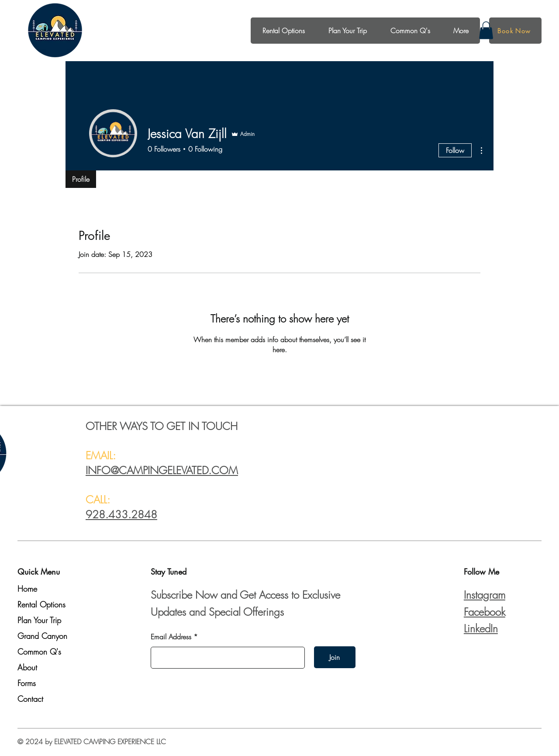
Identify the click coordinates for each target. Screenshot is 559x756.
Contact (30, 699)
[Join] (335, 657)
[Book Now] (515, 31)
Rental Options (41, 604)
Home (27, 589)
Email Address (171, 637)
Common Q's (39, 652)
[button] (486, 30)
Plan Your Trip (39, 620)
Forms (27, 683)
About (27, 667)
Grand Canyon (42, 636)
